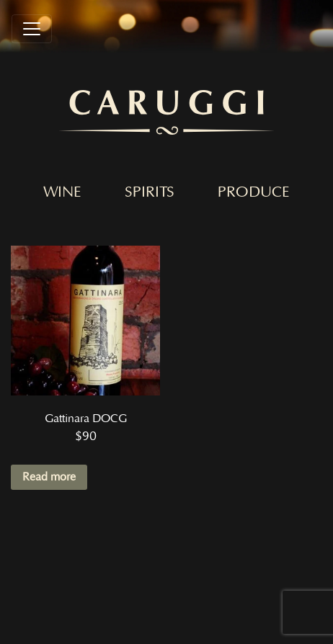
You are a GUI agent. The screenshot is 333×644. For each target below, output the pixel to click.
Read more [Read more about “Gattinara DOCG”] (49, 477)
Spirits (150, 192)
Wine (62, 192)
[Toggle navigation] (32, 29)
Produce (254, 192)
